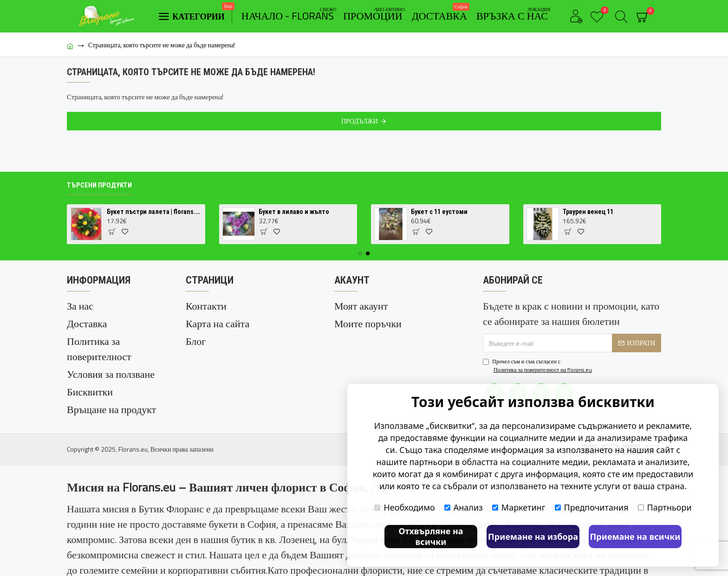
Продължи (360, 121)
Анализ (464, 507)
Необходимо (404, 507)
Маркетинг (519, 507)
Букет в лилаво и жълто (294, 212)
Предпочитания (592, 507)
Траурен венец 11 (588, 212)
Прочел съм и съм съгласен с (538, 366)
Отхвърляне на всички (431, 536)
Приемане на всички (635, 537)
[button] (360, 253)
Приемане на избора (533, 537)
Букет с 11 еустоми (439, 212)
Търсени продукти (99, 185)
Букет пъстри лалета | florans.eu (154, 212)
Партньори (665, 507)
